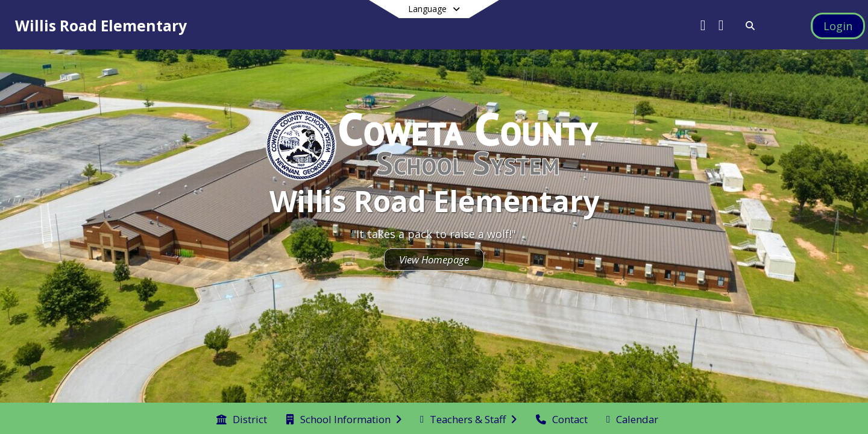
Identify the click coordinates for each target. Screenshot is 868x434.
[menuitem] (242, 418)
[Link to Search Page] (748, 26)
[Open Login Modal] (838, 26)
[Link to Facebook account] (721, 27)
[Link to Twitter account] (703, 27)
